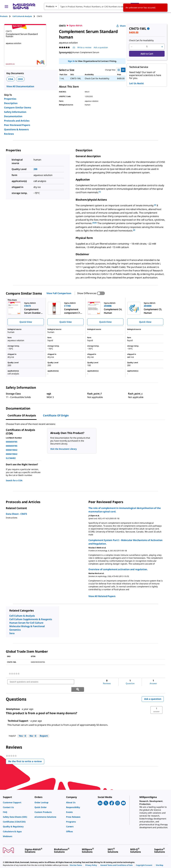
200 (35, 169)
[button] (156, 703)
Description (11, 103)
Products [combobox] (50, 6)
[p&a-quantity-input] (147, 47)
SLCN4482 (11, 458)
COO (20, 79)
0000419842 (12, 450)
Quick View (26, 322)
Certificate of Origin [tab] (56, 415)
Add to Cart (147, 54)
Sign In (71, 61)
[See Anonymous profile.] (13, 702)
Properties (10, 99)
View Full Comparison (59, 293)
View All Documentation (20, 86)
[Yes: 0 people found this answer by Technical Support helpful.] (22, 729)
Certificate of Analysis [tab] (22, 415)
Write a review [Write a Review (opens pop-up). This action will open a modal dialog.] (84, 47)
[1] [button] (100, 192)
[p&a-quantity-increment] (162, 47)
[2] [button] (155, 205)
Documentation (13, 116)
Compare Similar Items (18, 108)
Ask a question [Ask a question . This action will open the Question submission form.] (101, 47)
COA (11, 79)
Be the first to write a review (26, 755)
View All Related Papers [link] (102, 596)
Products (4, 16)
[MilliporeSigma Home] (24, 6)
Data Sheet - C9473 (16, 514)
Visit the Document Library (64, 449)
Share (121, 26)
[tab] (6, 16)
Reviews (9, 134)
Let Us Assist (136, 83)
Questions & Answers (16, 129)
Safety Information (15, 112)
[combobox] (92, 6)
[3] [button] (96, 223)
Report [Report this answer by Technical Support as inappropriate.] (44, 728)
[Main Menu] (6, 6)
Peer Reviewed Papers (17, 125)
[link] (14, 674)
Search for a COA (14, 480)
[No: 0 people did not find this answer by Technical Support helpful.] (33, 729)
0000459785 (12, 442)
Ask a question (153, 691)
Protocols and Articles (17, 121)
